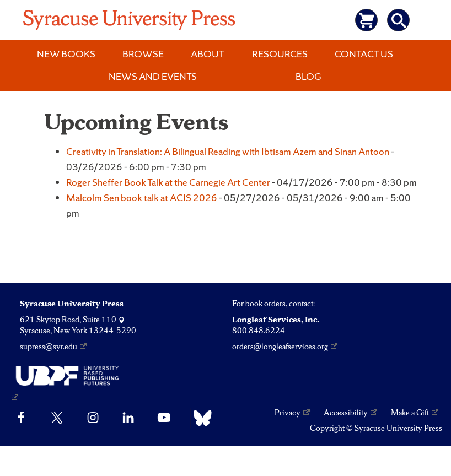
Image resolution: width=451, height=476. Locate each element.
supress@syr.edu (49, 347)
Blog (308, 76)
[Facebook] (21, 418)
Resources (280, 54)
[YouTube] (164, 418)
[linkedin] (128, 418)
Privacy (288, 413)
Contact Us (364, 54)
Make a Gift (410, 413)
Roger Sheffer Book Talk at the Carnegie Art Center (168, 182)
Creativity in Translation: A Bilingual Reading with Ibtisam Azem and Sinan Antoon (228, 151)
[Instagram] (93, 418)
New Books (66, 54)
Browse (143, 54)
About (208, 54)
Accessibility (346, 413)
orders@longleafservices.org (280, 347)
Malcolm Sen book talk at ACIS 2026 (142, 198)
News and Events (153, 76)
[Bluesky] (200, 418)
